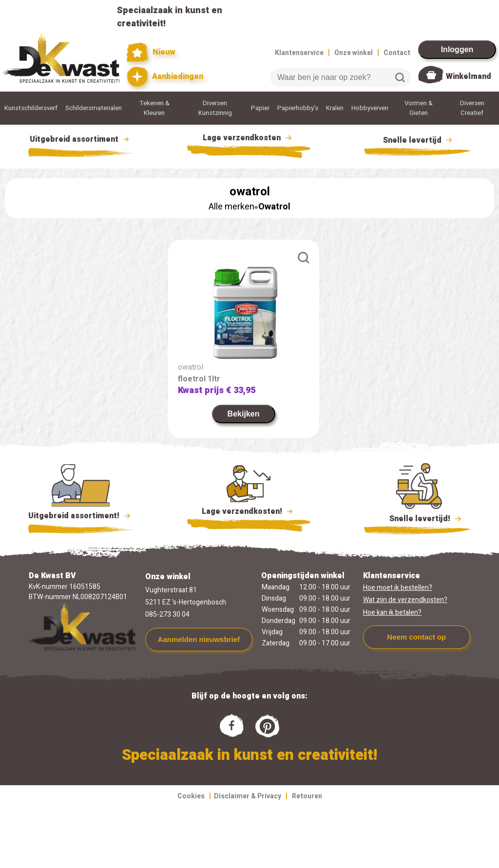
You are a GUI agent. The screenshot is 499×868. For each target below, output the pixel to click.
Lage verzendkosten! (249, 513)
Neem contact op (416, 637)
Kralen (335, 108)
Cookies (191, 796)
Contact (397, 53)
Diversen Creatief (472, 108)
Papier (260, 108)
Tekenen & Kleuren (154, 108)
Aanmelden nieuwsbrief (199, 639)
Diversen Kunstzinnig (215, 108)
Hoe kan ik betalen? (392, 613)
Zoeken (400, 77)
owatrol (191, 367)
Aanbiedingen (165, 77)
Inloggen (457, 49)
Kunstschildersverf (31, 108)
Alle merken (231, 207)
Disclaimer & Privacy (248, 796)
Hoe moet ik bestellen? (398, 588)
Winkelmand (469, 76)
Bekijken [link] (244, 414)
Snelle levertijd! (419, 518)
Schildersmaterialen (94, 108)
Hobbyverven (370, 108)
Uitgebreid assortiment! (81, 516)
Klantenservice (299, 53)
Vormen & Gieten (419, 108)
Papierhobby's (298, 108)
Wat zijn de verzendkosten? (405, 600)
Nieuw (151, 52)
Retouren (307, 796)
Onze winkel (354, 53)
